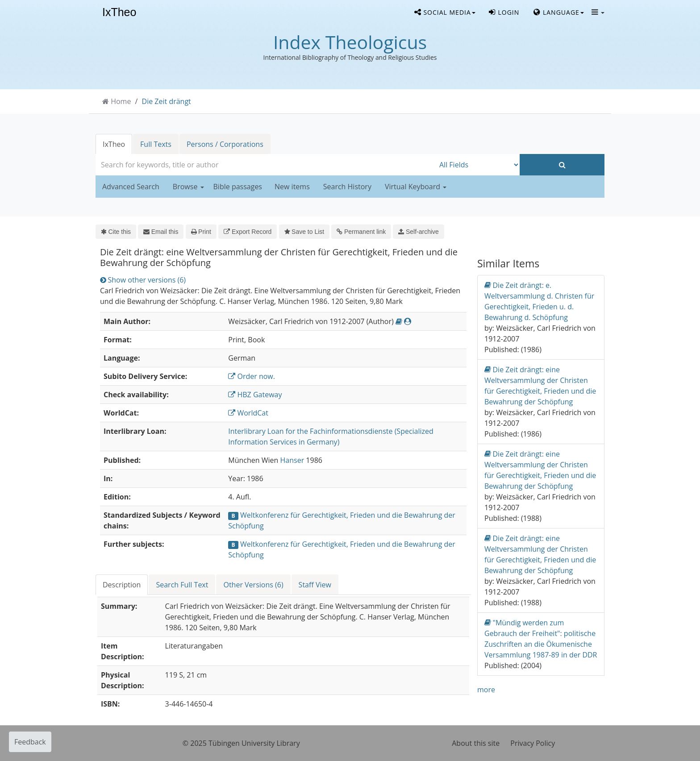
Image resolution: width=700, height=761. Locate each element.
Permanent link (361, 232)
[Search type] (477, 165)
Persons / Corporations (225, 144)
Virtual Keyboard (416, 187)
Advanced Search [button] (131, 187)
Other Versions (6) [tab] (253, 585)
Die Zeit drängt (167, 101)
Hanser (292, 460)
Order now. (252, 376)
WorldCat (248, 413)
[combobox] (265, 165)
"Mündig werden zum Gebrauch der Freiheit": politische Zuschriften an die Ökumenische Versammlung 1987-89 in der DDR (541, 638)
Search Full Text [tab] (182, 585)
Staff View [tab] (315, 585)
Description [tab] (122, 585)
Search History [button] (347, 187)
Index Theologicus (350, 42)
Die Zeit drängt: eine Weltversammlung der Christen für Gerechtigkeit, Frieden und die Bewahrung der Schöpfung (540, 385)
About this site (476, 743)
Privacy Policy (533, 743)
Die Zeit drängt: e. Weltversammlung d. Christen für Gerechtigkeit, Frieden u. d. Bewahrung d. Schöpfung (539, 301)
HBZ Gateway (255, 395)
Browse (188, 187)
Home (121, 101)
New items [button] (292, 187)
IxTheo (119, 12)
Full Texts (156, 144)
